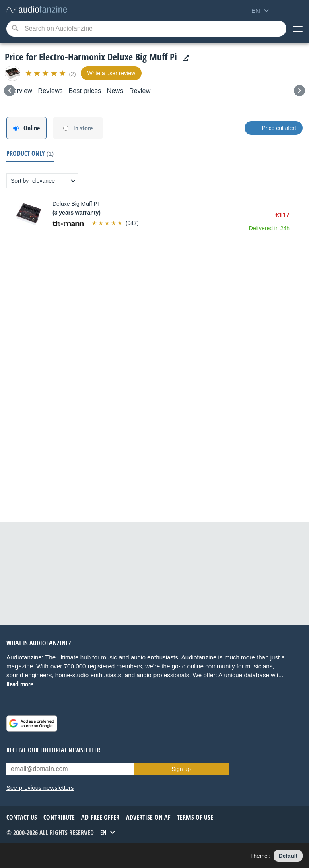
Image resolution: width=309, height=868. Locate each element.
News (115, 91)
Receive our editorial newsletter (53, 750)
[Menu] (298, 29)
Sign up (181, 769)
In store (83, 128)
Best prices (85, 91)
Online (32, 128)
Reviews (50, 91)
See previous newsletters (40, 788)
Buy (299, 215)
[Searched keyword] (146, 29)
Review (140, 91)
